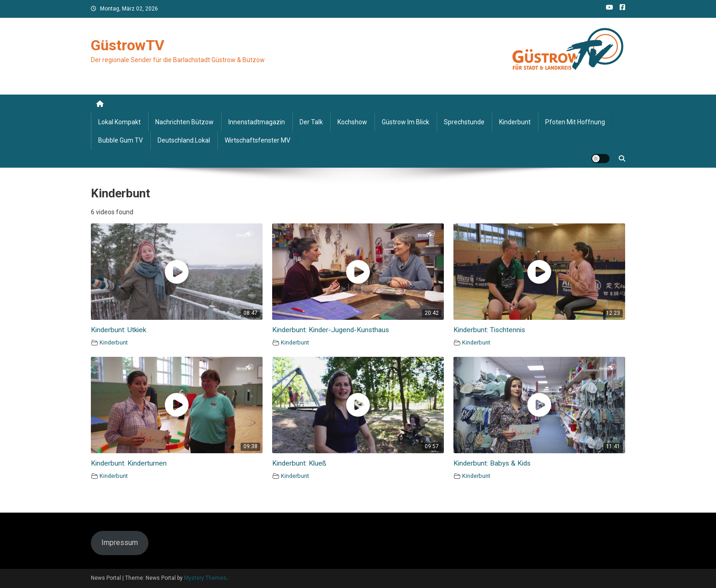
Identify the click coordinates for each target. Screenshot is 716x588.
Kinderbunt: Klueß (299, 463)
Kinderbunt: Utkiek (118, 330)
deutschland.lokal (184, 140)
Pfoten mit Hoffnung (575, 122)
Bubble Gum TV (121, 140)
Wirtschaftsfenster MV (258, 140)
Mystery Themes (205, 578)
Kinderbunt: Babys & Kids (492, 463)
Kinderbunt (515, 122)
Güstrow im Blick (405, 122)
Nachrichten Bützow (184, 122)
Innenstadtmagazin (257, 122)
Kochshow (352, 122)
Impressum (120, 543)
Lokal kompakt (119, 122)
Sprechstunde (464, 122)
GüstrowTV (128, 45)
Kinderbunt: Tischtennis (489, 330)
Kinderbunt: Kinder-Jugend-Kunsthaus (331, 330)
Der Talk (311, 122)
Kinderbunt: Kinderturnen (129, 463)
